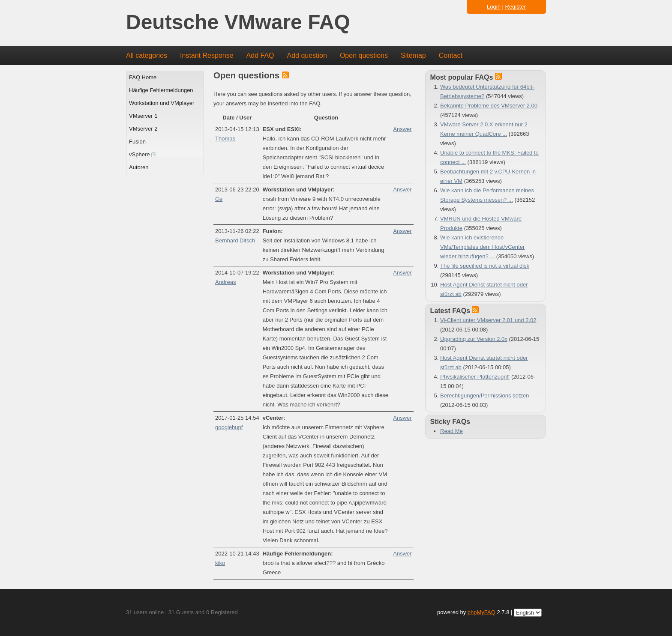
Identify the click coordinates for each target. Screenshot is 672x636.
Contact (451, 55)
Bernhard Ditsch (235, 240)
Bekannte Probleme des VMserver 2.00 (489, 106)
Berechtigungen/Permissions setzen (484, 396)
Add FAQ (260, 55)
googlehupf (229, 427)
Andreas (225, 282)
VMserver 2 (143, 129)
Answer (402, 129)
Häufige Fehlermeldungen (161, 90)
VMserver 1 (143, 116)
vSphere (142, 154)
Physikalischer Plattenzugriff (475, 377)
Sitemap (413, 55)
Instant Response (207, 55)
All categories (147, 55)
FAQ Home (143, 77)
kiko (220, 563)
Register (516, 7)
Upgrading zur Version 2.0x (474, 339)
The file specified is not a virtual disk (485, 266)
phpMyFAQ (481, 612)
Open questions (364, 55)
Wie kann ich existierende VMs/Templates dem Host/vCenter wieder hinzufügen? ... (482, 247)
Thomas (225, 139)
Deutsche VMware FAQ (238, 22)
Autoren (139, 167)
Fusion (137, 142)
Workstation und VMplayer (162, 103)
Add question (307, 55)
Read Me (451, 431)
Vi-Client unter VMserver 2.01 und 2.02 (488, 320)
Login (494, 7)
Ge (219, 199)
